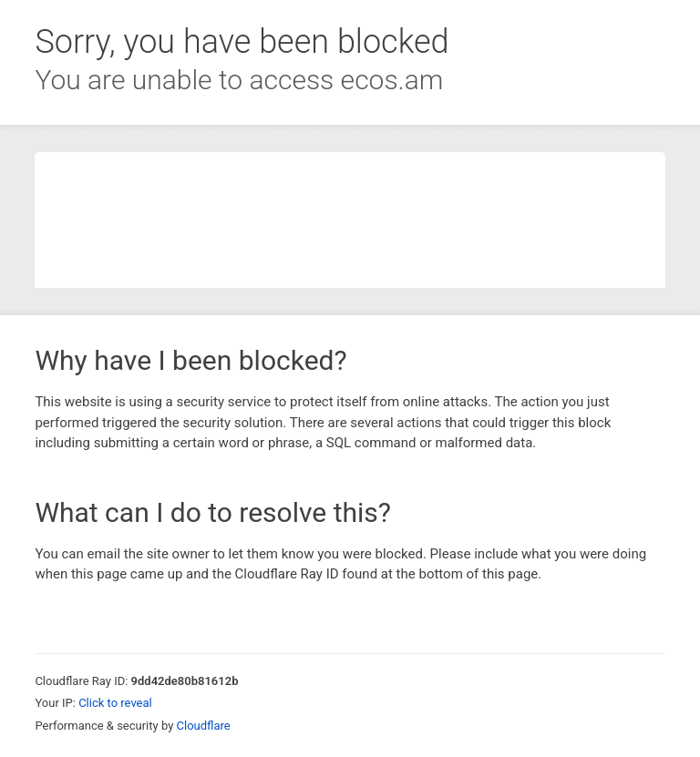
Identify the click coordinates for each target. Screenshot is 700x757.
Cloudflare (204, 726)
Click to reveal (115, 703)
